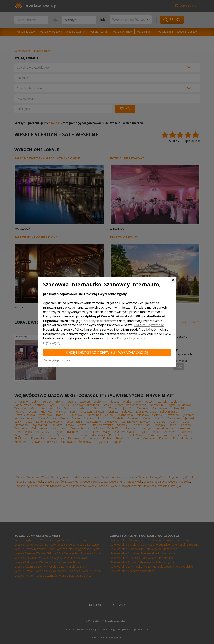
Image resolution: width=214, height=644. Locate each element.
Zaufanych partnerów (100, 321)
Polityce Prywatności (149, 325)
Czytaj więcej (52, 343)
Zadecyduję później (57, 360)
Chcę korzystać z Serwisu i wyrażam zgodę (107, 352)
